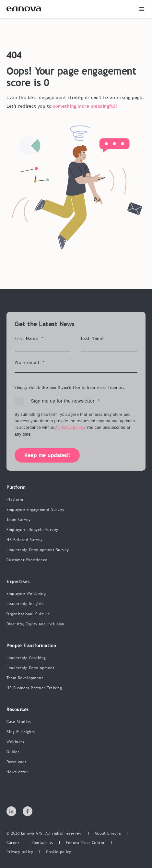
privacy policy (71, 428)
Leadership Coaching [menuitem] (26, 658)
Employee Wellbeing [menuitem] (26, 594)
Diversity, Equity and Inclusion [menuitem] (35, 624)
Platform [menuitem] (15, 500)
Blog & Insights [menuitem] (21, 732)
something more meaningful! (85, 106)
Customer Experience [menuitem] (27, 560)
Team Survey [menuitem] (19, 520)
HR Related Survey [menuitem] (25, 540)
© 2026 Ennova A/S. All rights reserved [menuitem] (44, 833)
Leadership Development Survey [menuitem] (38, 550)
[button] (142, 9)
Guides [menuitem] (13, 752)
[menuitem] (108, 834)
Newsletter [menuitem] (17, 772)
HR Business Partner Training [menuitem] (34, 688)
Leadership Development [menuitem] (30, 668)
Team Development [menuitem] (25, 678)
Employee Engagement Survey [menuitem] (35, 510)
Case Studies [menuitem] (19, 722)
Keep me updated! (47, 455)
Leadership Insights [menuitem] (25, 604)
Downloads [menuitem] (17, 762)
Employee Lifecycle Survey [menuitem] (32, 530)
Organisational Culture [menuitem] (28, 614)
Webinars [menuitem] (15, 742)
